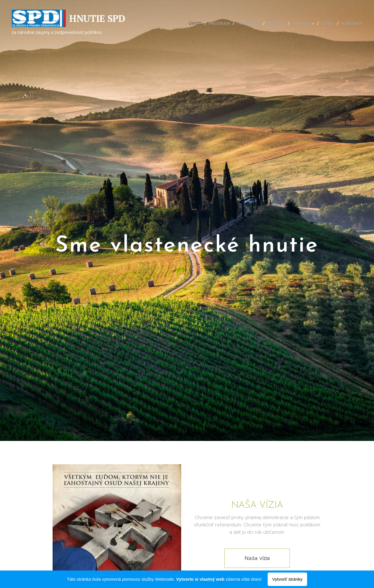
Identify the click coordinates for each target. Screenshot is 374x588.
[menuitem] (196, 23)
